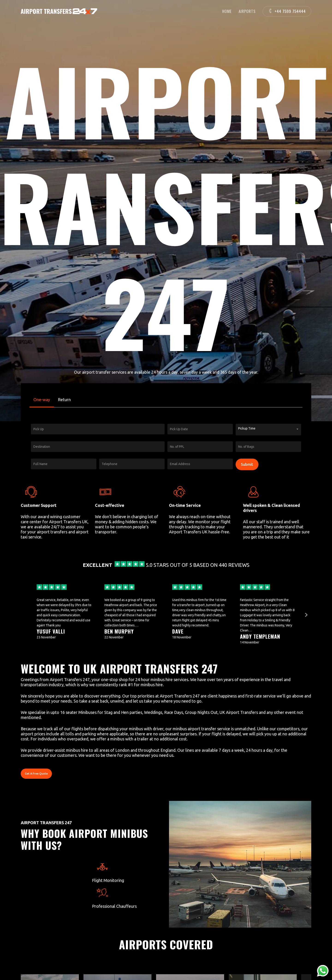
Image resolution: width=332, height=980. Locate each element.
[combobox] (268, 430)
